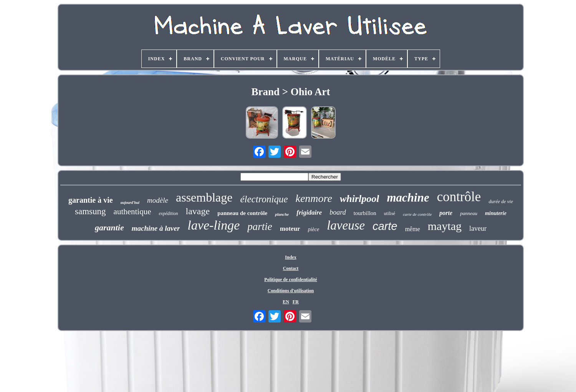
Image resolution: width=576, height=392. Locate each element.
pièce (314, 229)
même (413, 229)
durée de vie (501, 201)
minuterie (496, 213)
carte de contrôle (417, 214)
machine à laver (156, 228)
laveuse (346, 225)
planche (282, 214)
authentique (132, 212)
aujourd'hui (130, 203)
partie (260, 227)
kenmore (314, 198)
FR (296, 302)
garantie (109, 227)
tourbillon (365, 213)
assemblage (204, 197)
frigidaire (309, 213)
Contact (291, 268)
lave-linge (214, 225)
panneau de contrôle (242, 213)
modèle (158, 200)
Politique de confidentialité (290, 280)
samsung (90, 211)
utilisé (390, 213)
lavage (198, 211)
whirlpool (360, 199)
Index (290, 257)
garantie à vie (91, 200)
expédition (169, 213)
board (338, 212)
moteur (290, 229)
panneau (469, 213)
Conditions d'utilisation (291, 291)
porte (446, 213)
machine (408, 198)
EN (286, 302)
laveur (478, 228)
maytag (445, 226)
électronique (264, 199)
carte (385, 226)
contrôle (459, 197)
